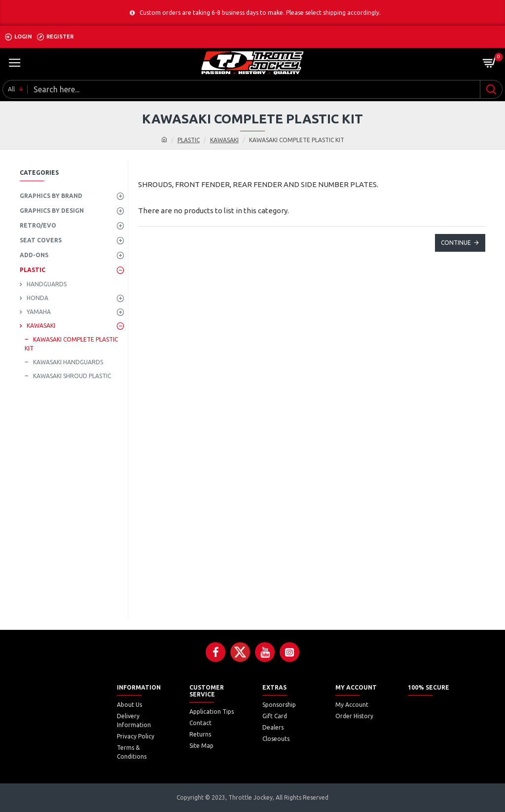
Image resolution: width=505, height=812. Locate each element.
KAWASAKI (224, 140)
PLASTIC (189, 140)
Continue (456, 243)
